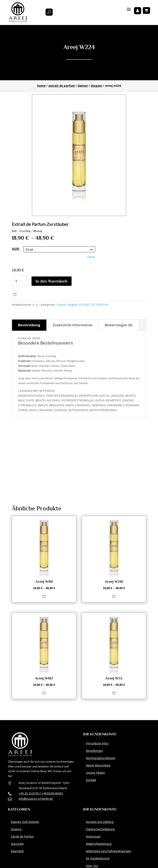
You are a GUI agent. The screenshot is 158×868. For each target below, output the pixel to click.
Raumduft (17, 851)
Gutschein (17, 844)
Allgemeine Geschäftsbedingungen (108, 851)
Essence (16, 829)
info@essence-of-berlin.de (36, 799)
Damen (83, 86)
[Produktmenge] (19, 281)
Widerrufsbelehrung (99, 844)
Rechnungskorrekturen (101, 758)
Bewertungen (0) (119, 325)
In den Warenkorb (52, 281)
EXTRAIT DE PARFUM (62, 86)
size (16, 249)
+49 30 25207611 (30, 793)
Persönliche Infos (97, 743)
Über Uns (92, 866)
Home (41, 86)
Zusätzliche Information (73, 325)
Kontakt (91, 780)
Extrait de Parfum (22, 836)
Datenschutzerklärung (100, 829)
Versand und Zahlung (100, 822)
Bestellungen (94, 751)
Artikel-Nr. (25, 338)
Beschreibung (29, 325)
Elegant (96, 86)
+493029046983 (52, 793)
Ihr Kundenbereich (98, 858)
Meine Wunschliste (98, 765)
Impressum (93, 836)
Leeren (91, 256)
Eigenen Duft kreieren (25, 822)
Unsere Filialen (95, 773)
